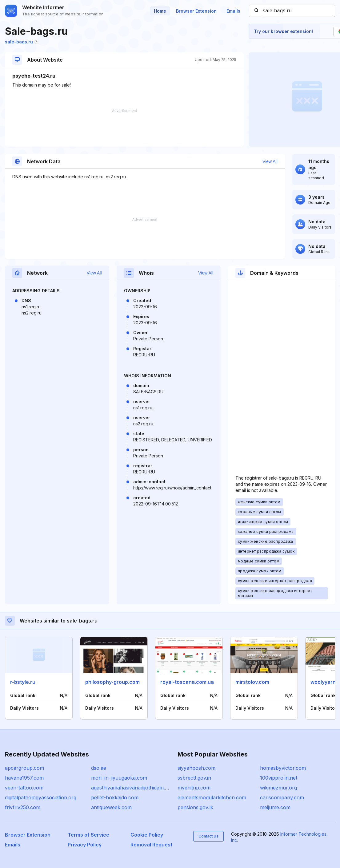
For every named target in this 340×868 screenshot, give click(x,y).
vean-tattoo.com (24, 788)
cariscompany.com (282, 797)
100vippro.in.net (279, 778)
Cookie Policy (147, 835)
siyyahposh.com (196, 768)
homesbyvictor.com (283, 768)
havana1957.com (24, 778)
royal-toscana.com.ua (187, 682)
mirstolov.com (252, 682)
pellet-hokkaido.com (115, 797)
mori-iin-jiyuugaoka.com (119, 778)
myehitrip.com (194, 788)
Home (160, 11)
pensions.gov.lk (195, 807)
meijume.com (275, 807)
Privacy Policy (85, 845)
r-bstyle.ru (23, 682)
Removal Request (151, 845)
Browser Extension (196, 11)
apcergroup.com (24, 768)
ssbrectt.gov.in (194, 778)
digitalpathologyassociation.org (41, 797)
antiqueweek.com (111, 807)
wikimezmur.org (278, 788)
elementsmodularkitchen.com (212, 797)
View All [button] (270, 161)
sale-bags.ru (21, 42)
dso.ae (99, 768)
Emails (233, 11)
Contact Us (208, 836)
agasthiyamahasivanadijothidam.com (133, 788)
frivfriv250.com (23, 807)
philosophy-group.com (112, 682)
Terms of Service (88, 835)
